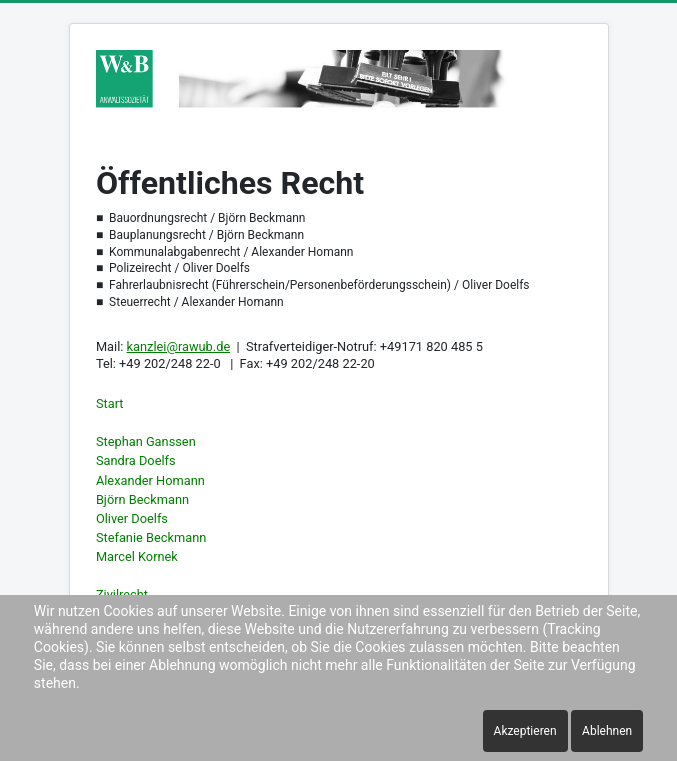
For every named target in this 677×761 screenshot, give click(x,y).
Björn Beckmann (142, 499)
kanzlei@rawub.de (179, 346)
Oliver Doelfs (132, 518)
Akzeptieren (525, 731)
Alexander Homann (150, 480)
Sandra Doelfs (136, 460)
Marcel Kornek (137, 556)
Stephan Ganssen (146, 441)
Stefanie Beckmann (151, 537)
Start (110, 403)
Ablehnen (607, 731)
